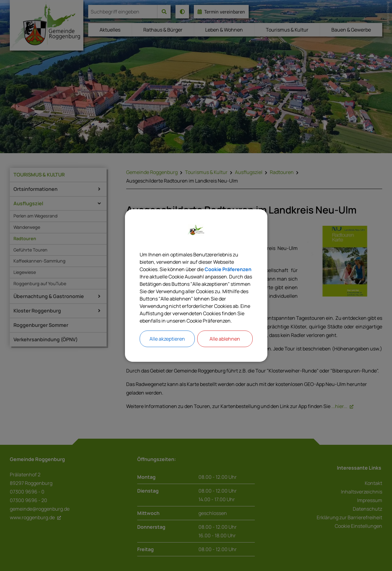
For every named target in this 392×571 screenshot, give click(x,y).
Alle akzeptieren (167, 339)
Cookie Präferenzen (228, 269)
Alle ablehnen (225, 339)
